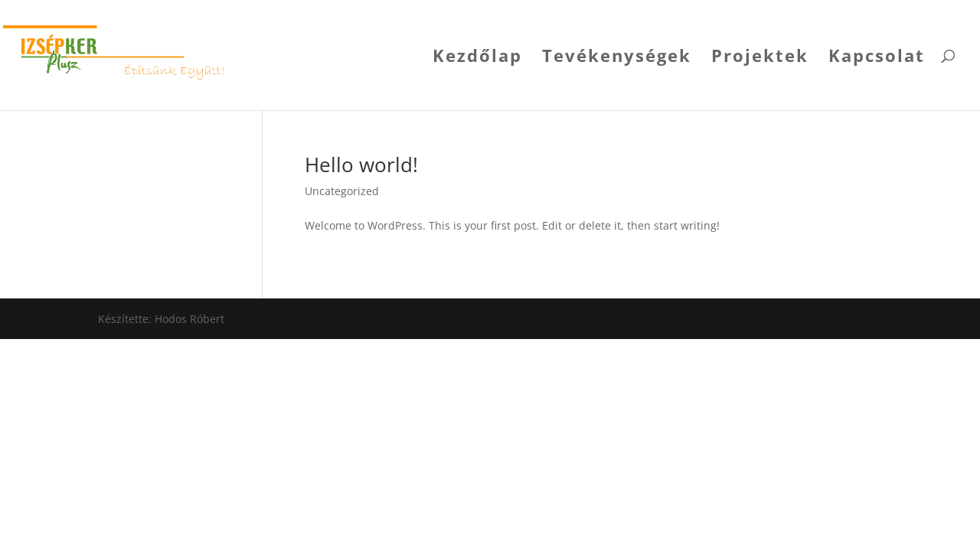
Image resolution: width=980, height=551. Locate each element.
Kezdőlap (477, 58)
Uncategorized (342, 191)
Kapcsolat (877, 58)
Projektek (760, 58)
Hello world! (361, 165)
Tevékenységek (617, 58)
